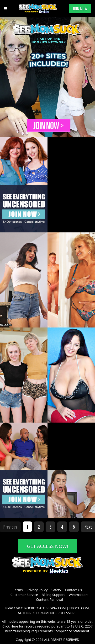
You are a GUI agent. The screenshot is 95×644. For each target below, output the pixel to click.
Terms (18, 590)
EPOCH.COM (79, 608)
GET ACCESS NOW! (47, 546)
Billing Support (53, 595)
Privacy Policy (37, 590)
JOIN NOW (80, 9)
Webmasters (79, 595)
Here (14, 626)
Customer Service (24, 595)
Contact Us (73, 590)
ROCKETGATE (35, 608)
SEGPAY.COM (56, 608)
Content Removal (50, 599)
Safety (56, 590)
